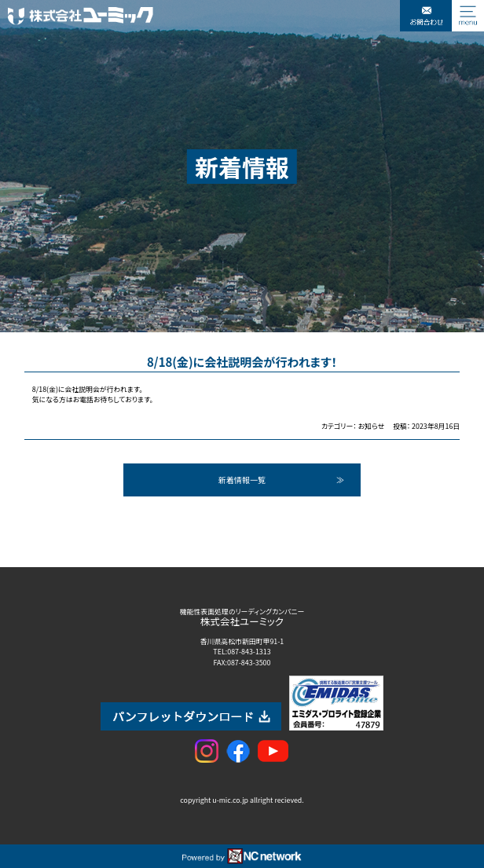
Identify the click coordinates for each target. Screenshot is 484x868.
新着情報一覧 (242, 480)
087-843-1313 (249, 652)
